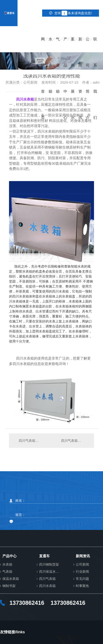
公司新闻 (82, 565)
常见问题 (82, 579)
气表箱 (58, 45)
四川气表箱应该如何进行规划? (75, 441)
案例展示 (73, 45)
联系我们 (95, 45)
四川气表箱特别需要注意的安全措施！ (30, 441)
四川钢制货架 (49, 565)
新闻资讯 (80, 45)
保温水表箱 (11, 579)
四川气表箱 (47, 579)
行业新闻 (82, 572)
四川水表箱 (47, 586)
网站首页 (43, 45)
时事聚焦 (82, 586)
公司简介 (88, 45)
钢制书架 (9, 586)
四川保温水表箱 (50, 572)
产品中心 (65, 45)
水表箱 (50, 45)
